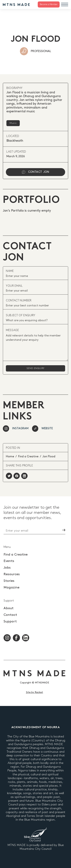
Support (10, 621)
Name (10, 271)
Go (57, 530)
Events (9, 561)
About (9, 608)
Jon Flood (49, 457)
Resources (12, 574)
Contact (10, 615)
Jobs (7, 568)
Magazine (11, 587)
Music (13, 123)
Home (10, 457)
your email (14, 286)
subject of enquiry (21, 315)
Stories (9, 581)
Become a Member (49, 4)
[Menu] (65, 4)
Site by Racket (35, 692)
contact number (19, 301)
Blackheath (15, 141)
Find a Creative (28, 457)
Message (12, 330)
